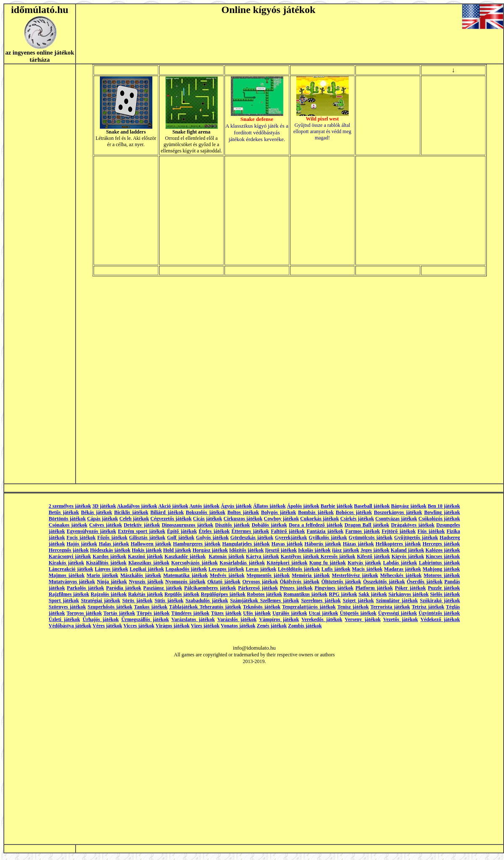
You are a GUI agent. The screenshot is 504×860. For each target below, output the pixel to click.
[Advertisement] (420, 210)
